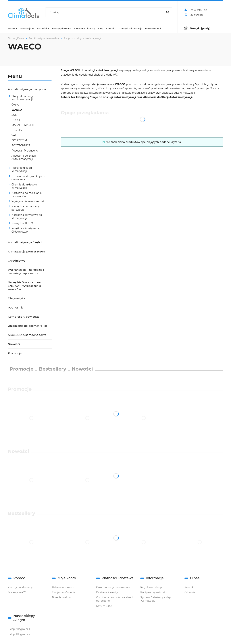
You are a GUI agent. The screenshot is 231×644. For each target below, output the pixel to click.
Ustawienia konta (63, 587)
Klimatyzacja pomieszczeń (26, 251)
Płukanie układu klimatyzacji (22, 169)
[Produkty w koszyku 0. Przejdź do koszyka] (200, 28)
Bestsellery (53, 369)
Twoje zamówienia (64, 592)
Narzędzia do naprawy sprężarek (26, 208)
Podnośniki (16, 307)
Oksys (15, 105)
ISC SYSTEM (19, 140)
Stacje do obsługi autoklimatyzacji (23, 98)
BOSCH (16, 120)
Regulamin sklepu (152, 587)
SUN (14, 115)
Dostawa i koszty (107, 592)
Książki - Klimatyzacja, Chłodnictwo (26, 230)
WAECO (17, 110)
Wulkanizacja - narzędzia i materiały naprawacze (26, 271)
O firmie (190, 592)
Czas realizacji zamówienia (113, 587)
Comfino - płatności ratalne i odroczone (114, 599)
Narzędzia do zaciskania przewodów (27, 195)
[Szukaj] (168, 12)
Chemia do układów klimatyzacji (24, 186)
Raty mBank (104, 606)
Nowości (14, 344)
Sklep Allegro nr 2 (19, 634)
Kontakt (190, 587)
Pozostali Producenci (25, 151)
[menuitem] (12, 28)
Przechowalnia (61, 597)
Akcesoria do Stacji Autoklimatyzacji (24, 157)
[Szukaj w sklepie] (105, 12)
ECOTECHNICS (21, 145)
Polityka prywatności (154, 592)
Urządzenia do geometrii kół (27, 326)
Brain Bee (18, 130)
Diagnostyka (17, 298)
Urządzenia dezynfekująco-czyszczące (28, 178)
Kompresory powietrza (24, 317)
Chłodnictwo (17, 261)
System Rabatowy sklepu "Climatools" (156, 599)
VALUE (16, 135)
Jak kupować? (17, 592)
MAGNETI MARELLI (24, 125)
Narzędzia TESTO (22, 223)
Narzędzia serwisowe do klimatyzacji (27, 216)
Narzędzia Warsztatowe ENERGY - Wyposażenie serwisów (24, 286)
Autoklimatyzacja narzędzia (27, 89)
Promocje (15, 353)
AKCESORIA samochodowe (27, 335)
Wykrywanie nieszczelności (29, 201)
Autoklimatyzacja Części (25, 242)
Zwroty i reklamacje (21, 587)
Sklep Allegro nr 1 (19, 629)
